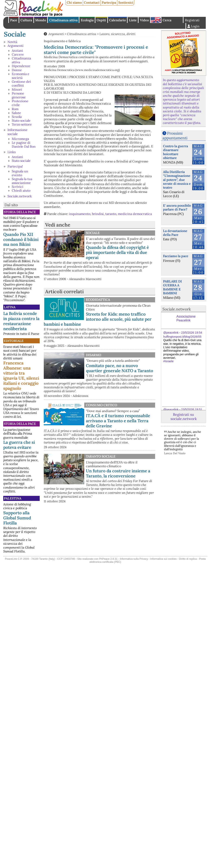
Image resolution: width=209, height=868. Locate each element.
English (156, 20)
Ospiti (101, 20)
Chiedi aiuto (21, 190)
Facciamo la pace (176, 256)
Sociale (15, 34)
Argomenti (15, 46)
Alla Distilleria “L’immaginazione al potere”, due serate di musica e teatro (177, 180)
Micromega (20, 139)
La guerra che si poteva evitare (19, 445)
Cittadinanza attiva (63, 20)
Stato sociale (21, 120)
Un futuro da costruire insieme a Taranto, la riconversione (118, 473)
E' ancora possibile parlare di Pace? (177, 207)
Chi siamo (74, 2)
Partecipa (109, 2)
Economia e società (21, 76)
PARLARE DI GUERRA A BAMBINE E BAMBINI (172, 287)
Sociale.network (20, 196)
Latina (10, 307)
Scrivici (18, 187)
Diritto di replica (188, 559)
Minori (17, 89)
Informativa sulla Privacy (134, 559)
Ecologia (87, 20)
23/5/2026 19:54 (192, 333)
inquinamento (80, 214)
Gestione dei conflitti (21, 83)
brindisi (98, 214)
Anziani (17, 50)
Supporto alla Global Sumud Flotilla (17, 518)
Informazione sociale (18, 132)
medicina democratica (135, 214)
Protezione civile (20, 103)
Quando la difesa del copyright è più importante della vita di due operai (117, 252)
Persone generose (19, 95)
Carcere (18, 54)
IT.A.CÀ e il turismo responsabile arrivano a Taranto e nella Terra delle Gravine (118, 421)
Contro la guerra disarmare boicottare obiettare (175, 152)
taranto (111, 214)
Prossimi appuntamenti (175, 136)
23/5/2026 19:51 (192, 409)
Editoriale (14, 341)
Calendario (117, 20)
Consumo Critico (101, 405)
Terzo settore (22, 124)
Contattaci (92, 2)
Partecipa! (15, 166)
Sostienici (126, 2)
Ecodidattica (98, 300)
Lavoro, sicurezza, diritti (117, 34)
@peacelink (171, 333)
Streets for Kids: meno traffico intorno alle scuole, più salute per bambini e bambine (98, 319)
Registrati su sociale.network (184, 417)
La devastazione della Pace (175, 233)
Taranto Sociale (101, 456)
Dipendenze (21, 66)
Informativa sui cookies (163, 559)
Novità (12, 42)
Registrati (192, 20)
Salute (16, 113)
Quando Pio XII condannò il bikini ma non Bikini (21, 239)
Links (12, 152)
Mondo (41, 20)
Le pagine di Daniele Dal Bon (24, 144)
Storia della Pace (20, 212)
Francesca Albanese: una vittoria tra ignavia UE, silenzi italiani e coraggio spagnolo (21, 376)
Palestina (13, 498)
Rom (15, 109)
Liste (133, 20)
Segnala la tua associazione (22, 181)
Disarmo (93, 355)
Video (144, 20)
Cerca (167, 20)
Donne (17, 70)
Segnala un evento (20, 173)
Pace (14, 20)
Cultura (26, 20)
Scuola (17, 117)
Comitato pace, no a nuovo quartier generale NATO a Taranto (119, 368)
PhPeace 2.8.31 (108, 559)
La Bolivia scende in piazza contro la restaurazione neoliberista (21, 321)
